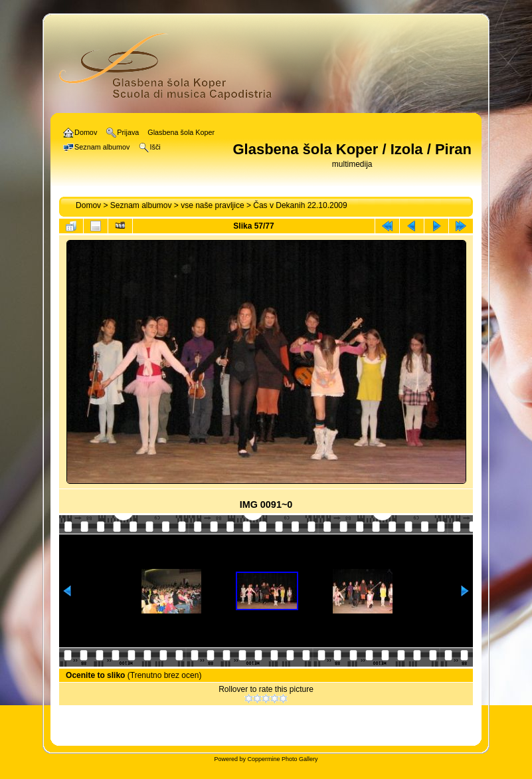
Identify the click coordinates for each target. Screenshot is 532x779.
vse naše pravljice (212, 205)
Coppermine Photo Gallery (282, 759)
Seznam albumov (141, 205)
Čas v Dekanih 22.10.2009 (300, 205)
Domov (88, 205)
